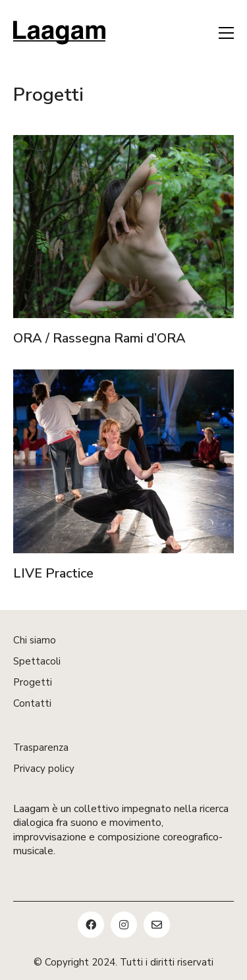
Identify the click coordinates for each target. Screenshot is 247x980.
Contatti (32, 703)
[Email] (157, 925)
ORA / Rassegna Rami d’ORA (99, 340)
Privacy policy (44, 769)
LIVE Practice (53, 574)
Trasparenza (41, 748)
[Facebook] (91, 925)
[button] (226, 33)
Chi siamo (35, 640)
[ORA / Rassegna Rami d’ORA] (123, 228)
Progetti (33, 682)
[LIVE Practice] (123, 462)
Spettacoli (37, 661)
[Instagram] (124, 925)
